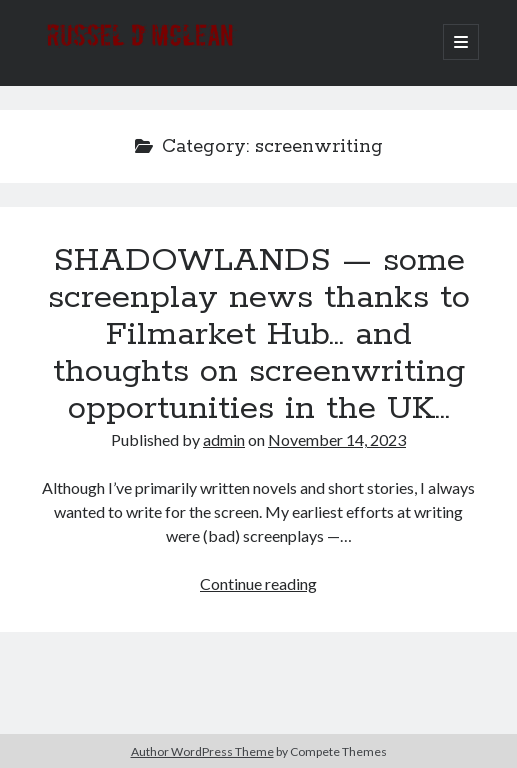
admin (224, 439)
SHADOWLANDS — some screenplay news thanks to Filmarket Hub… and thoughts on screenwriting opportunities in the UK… (259, 335)
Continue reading (258, 583)
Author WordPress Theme (202, 751)
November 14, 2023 (337, 439)
